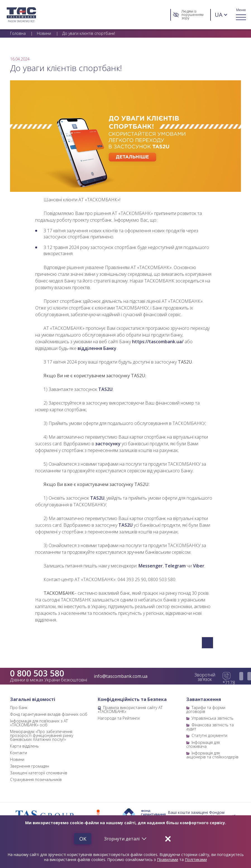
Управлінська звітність (212, 718)
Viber (199, 566)
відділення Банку (97, 348)
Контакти (19, 753)
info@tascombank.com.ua (121, 676)
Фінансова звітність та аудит (210, 727)
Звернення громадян (30, 766)
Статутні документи (209, 735)
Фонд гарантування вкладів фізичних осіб (49, 714)
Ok (83, 839)
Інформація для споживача (203, 744)
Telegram (175, 566)
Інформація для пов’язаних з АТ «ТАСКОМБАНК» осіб (39, 723)
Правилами (168, 859)
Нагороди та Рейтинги (119, 718)
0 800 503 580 (37, 673)
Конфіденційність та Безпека (132, 699)
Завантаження (204, 699)
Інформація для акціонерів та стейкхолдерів (212, 755)
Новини (17, 759)
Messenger (151, 566)
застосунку (108, 444)
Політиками (196, 859)
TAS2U (105, 389)
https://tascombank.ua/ (158, 342)
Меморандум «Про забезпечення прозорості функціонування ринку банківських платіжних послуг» (42, 735)
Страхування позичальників (36, 779)
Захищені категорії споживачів (39, 773)
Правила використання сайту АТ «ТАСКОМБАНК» (130, 709)
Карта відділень (24, 746)
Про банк (19, 708)
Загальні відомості (33, 699)
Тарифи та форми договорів (206, 709)
